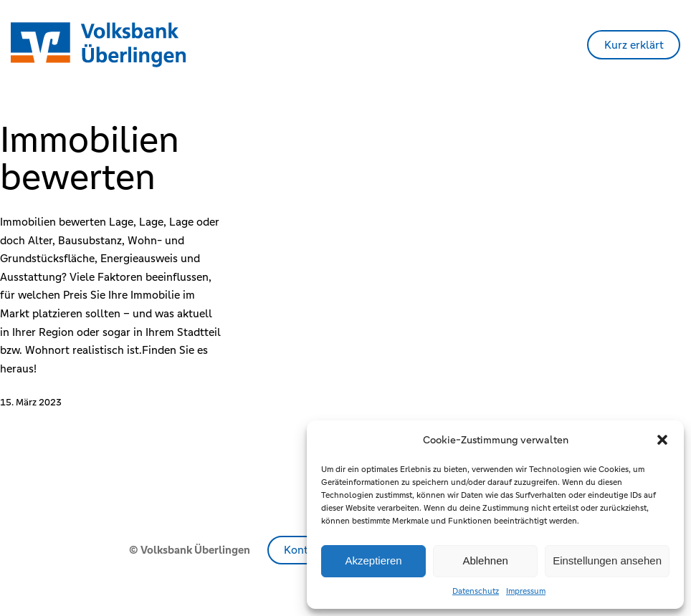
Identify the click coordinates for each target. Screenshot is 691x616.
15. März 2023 (31, 402)
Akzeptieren (373, 560)
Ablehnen (485, 560)
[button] (662, 440)
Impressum (526, 591)
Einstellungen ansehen (607, 560)
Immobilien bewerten (90, 158)
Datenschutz (476, 591)
